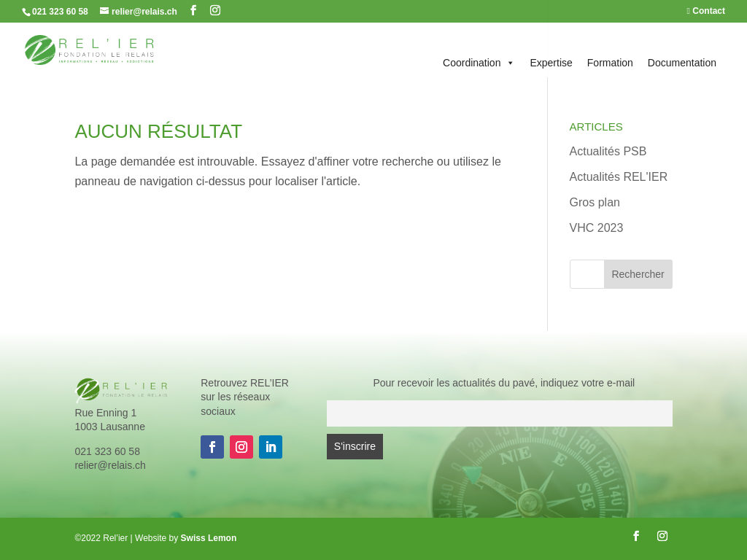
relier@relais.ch (110, 465)
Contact (706, 11)
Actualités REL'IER (619, 177)
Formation (610, 63)
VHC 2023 (597, 228)
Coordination (479, 63)
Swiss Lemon (209, 538)
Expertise (551, 63)
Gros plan (595, 202)
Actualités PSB (608, 151)
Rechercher (638, 274)
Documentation (682, 63)
